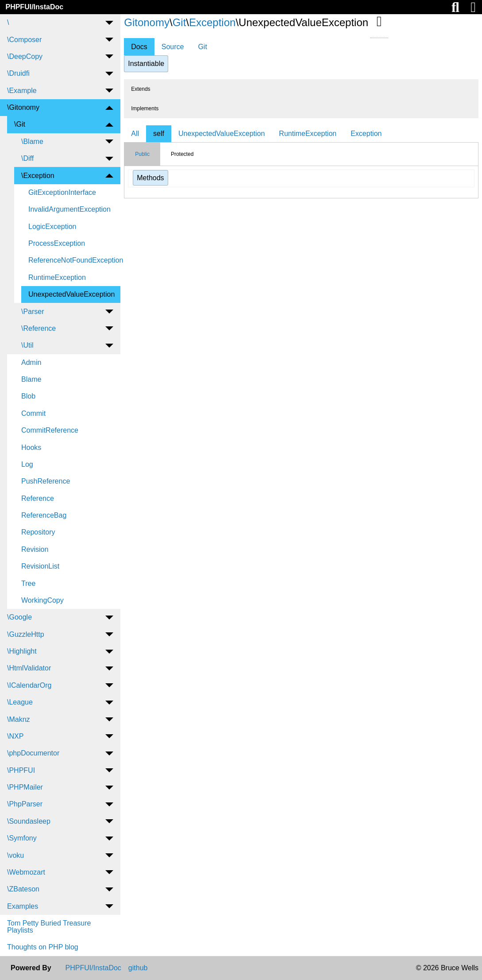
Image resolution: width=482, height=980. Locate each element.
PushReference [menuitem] (46, 481)
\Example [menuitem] (22, 91)
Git (179, 22)
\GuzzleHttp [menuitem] (26, 634)
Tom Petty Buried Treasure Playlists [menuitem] (49, 927)
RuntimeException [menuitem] (57, 277)
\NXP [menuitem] (15, 736)
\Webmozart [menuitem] (26, 872)
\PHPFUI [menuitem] (21, 770)
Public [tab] (142, 154)
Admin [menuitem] (31, 362)
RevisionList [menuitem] (40, 566)
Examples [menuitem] (23, 906)
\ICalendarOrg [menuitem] (29, 685)
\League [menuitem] (20, 702)
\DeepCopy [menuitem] (25, 56)
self (159, 134)
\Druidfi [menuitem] (18, 73)
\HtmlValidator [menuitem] (29, 668)
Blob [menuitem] (28, 396)
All (135, 134)
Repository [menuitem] (38, 532)
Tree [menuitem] (28, 583)
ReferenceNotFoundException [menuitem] (74, 260)
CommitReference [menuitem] (50, 430)
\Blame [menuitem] (32, 141)
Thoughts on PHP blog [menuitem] (43, 947)
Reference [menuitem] (38, 498)
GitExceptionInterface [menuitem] (62, 192)
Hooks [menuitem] (31, 447)
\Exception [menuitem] (38, 176)
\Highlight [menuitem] (22, 651)
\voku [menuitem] (15, 855)
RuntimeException (308, 134)
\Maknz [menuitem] (19, 719)
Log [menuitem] (27, 464)
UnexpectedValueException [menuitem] (71, 294)
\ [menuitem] (8, 22)
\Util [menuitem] (27, 345)
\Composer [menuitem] (24, 40)
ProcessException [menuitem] (57, 243)
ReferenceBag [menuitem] (44, 515)
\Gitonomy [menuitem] (23, 107)
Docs (139, 47)
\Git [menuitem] (20, 124)
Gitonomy (147, 22)
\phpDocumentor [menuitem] (33, 753)
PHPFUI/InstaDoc (34, 7)
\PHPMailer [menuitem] (25, 787)
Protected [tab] (182, 154)
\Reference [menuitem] (39, 328)
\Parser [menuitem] (33, 312)
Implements (145, 108)
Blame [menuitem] (31, 379)
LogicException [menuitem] (52, 227)
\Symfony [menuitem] (22, 838)
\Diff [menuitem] (27, 158)
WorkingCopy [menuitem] (42, 600)
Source (173, 47)
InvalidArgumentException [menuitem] (69, 209)
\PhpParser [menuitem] (25, 804)
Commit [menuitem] (33, 413)
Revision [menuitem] (35, 549)
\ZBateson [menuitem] (23, 889)
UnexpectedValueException (222, 134)
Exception (212, 22)
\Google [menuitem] (19, 617)
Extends (141, 89)
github (138, 968)
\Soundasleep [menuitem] (29, 821)
